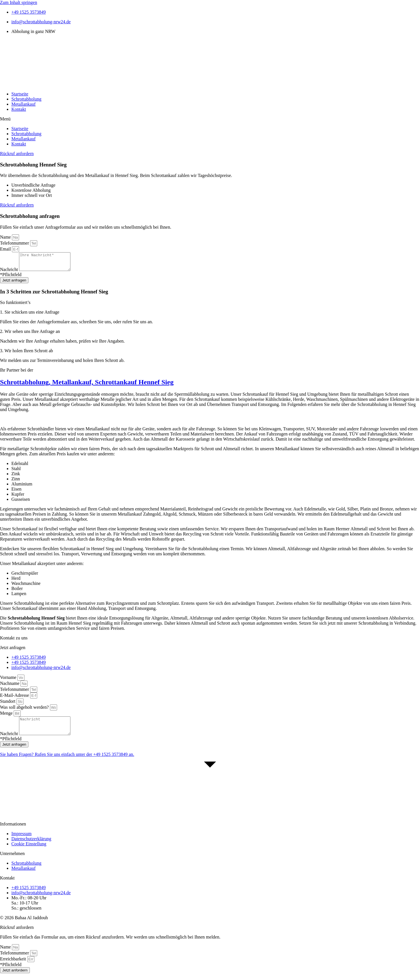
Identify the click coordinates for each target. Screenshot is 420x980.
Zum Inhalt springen (19, 2)
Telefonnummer (15, 243)
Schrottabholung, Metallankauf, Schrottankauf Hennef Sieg (87, 385)
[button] (210, 119)
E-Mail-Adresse (15, 699)
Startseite (20, 94)
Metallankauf (23, 104)
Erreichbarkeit (14, 966)
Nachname (10, 687)
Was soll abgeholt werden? (25, 711)
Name (6, 237)
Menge (7, 717)
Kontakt (19, 109)
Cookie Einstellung (29, 851)
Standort (8, 705)
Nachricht (10, 273)
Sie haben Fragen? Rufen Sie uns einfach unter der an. (67, 761)
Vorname (9, 681)
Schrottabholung (26, 99)
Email (6, 249)
